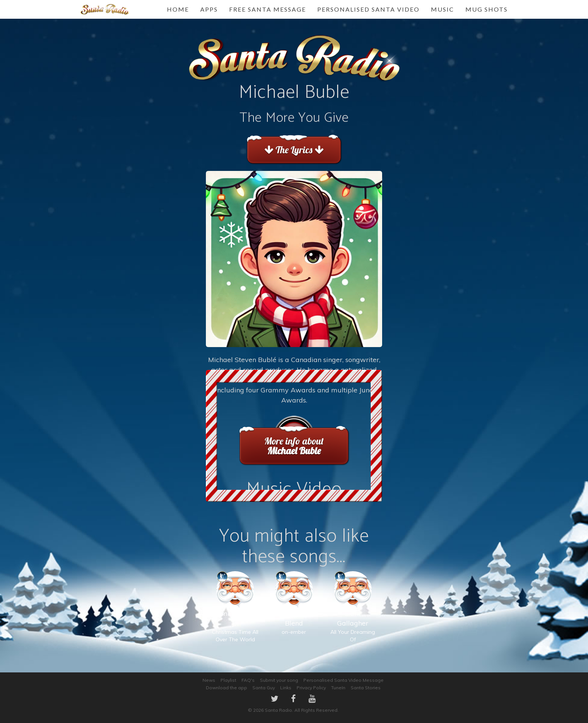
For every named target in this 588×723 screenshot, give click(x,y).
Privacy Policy (311, 688)
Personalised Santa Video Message (343, 680)
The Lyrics (294, 150)
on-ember (294, 611)
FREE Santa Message (268, 9)
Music (442, 9)
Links (286, 688)
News (209, 680)
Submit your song (279, 680)
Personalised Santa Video (368, 9)
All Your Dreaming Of (353, 614)
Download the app (226, 688)
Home (178, 9)
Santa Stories (366, 688)
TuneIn (338, 688)
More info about (294, 446)
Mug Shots (487, 9)
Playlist (228, 680)
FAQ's (248, 680)
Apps (209, 9)
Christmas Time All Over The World (235, 614)
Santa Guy (264, 688)
